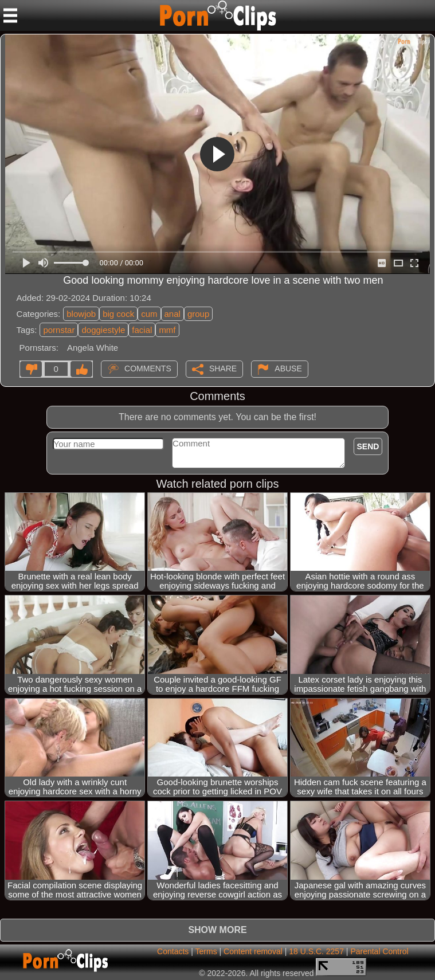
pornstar (59, 330)
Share (223, 368)
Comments (148, 368)
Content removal (253, 951)
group (198, 314)
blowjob (81, 314)
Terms (206, 951)
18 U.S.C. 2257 (316, 951)
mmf (167, 330)
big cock (118, 314)
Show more (217, 930)
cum (149, 314)
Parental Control (379, 951)
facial (142, 330)
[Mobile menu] (10, 15)
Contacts (173, 951)
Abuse (288, 368)
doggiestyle (103, 330)
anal (173, 314)
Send (368, 446)
